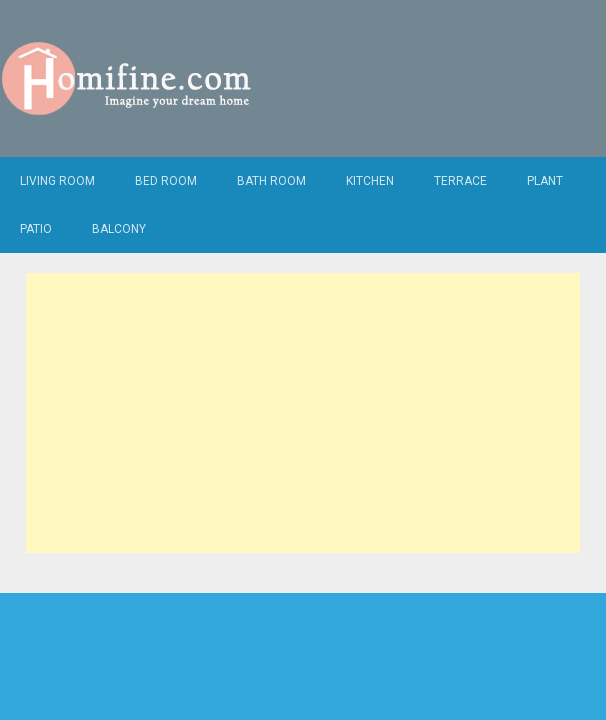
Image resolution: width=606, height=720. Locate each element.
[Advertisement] (303, 413)
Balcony (119, 229)
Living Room (57, 181)
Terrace (460, 181)
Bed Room (166, 181)
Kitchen (370, 181)
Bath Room (271, 181)
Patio (36, 229)
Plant (545, 181)
